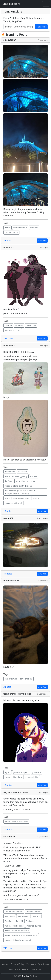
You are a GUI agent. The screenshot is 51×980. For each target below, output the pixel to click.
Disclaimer (15, 970)
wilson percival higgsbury (16, 476)
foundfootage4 (11, 581)
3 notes (7, 241)
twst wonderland (34, 912)
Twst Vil (19, 921)
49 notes (8, 574)
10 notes (8, 511)
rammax (8, 325)
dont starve (10, 472)
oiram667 (8, 518)
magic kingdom (20, 228)
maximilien (31, 325)
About (5, 964)
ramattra (19, 325)
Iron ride (34, 228)
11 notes (8, 830)
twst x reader (23, 916)
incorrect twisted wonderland (18, 940)
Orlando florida (11, 232)
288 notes (8, 338)
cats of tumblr (11, 679)
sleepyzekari (10, 40)
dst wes (34, 476)
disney (7, 228)
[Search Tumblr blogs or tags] (19, 27)
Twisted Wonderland (14, 912)
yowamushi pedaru (13, 777)
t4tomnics (9, 247)
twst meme (10, 916)
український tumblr (14, 503)
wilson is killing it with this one (18, 486)
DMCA (25, 970)
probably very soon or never (17, 498)
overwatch (9, 330)
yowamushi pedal (21, 772)
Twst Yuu (36, 916)
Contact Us (36, 970)
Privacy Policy (17, 964)
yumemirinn (10, 836)
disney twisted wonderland (17, 931)
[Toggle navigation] (46, 4)
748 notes (8, 948)
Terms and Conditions (38, 964)
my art (8, 772)
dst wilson (22, 472)
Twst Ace (30, 921)
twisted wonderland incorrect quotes (21, 935)
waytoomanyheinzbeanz (16, 792)
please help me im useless (16, 821)
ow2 (19, 330)
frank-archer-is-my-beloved (17, 694)
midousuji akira (32, 777)
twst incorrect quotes (14, 926)
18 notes (8, 785)
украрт (36, 498)
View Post (42, 241)
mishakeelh (9, 345)
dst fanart (9, 481)
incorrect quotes (34, 926)
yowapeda (37, 772)
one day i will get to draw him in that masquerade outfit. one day (21, 492)
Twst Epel (9, 921)
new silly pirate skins (26, 481)
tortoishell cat (26, 679)
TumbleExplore (11, 4)
